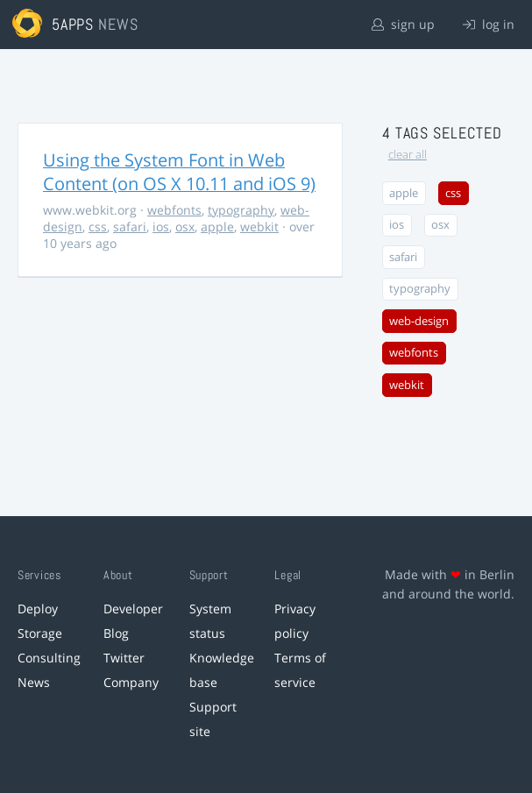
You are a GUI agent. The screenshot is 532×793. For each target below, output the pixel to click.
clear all (408, 155)
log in (489, 24)
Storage (40, 633)
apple (217, 227)
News (34, 682)
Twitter (124, 658)
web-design (419, 321)
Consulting (49, 658)
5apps (73, 24)
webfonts (174, 210)
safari (130, 227)
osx (185, 227)
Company (131, 682)
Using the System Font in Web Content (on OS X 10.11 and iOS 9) (179, 172)
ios (161, 227)
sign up (403, 24)
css (98, 227)
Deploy (38, 609)
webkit (259, 227)
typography (241, 210)
